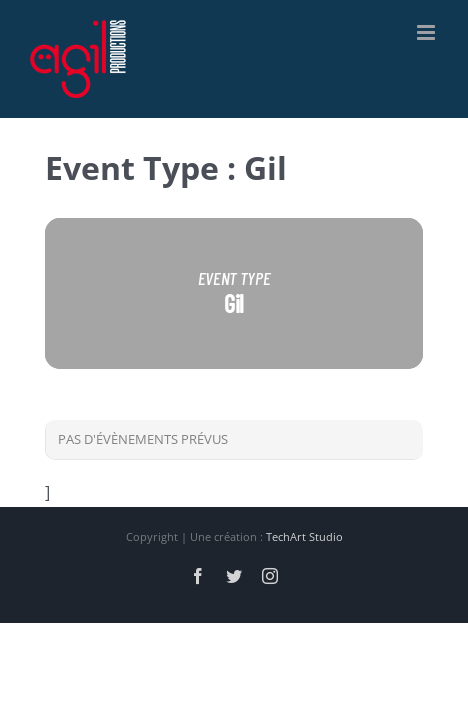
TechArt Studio (304, 536)
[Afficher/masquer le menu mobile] (427, 32)
